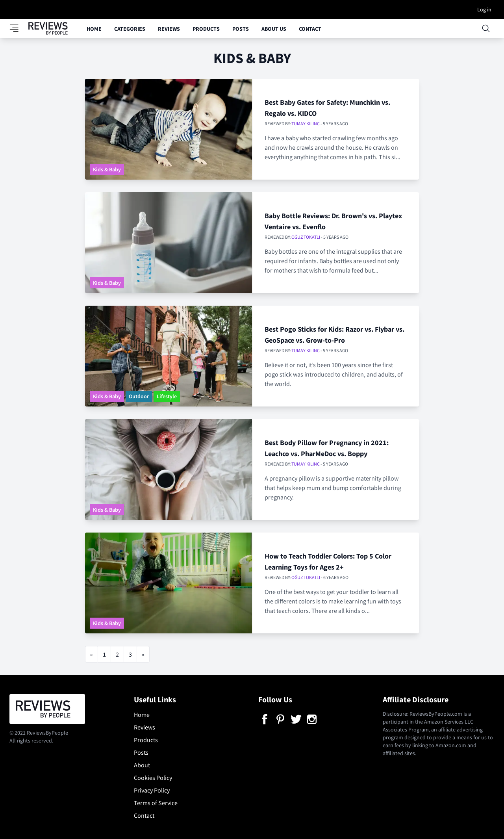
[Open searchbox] (486, 28)
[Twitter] (296, 719)
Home (94, 29)
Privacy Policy (152, 790)
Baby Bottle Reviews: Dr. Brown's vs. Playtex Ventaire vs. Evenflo (333, 221)
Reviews (169, 29)
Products (206, 29)
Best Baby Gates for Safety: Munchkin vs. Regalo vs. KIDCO (327, 108)
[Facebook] (265, 719)
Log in (484, 9)
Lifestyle (167, 396)
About (142, 765)
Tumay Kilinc (306, 123)
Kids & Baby (107, 169)
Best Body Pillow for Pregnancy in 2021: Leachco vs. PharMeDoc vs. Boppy (327, 448)
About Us (274, 29)
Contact (310, 29)
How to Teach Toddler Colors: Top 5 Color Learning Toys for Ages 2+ (328, 561)
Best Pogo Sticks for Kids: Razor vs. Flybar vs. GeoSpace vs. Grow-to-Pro (334, 335)
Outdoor (139, 396)
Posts (241, 29)
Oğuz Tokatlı (306, 237)
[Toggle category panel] (19, 28)
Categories (130, 29)
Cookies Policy (153, 778)
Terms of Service (156, 803)
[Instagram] (312, 719)
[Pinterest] (280, 719)
